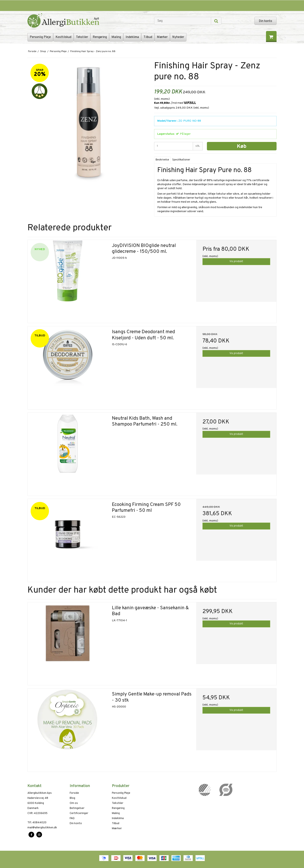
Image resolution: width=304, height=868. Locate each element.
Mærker (162, 37)
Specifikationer (181, 160)
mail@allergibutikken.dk (42, 828)
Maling (116, 37)
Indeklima (132, 37)
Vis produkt (236, 261)
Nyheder (178, 37)
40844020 (37, 823)
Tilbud (148, 37)
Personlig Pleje (40, 37)
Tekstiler (82, 37)
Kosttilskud (63, 37)
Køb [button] (242, 147)
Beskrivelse (162, 160)
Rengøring (100, 37)
